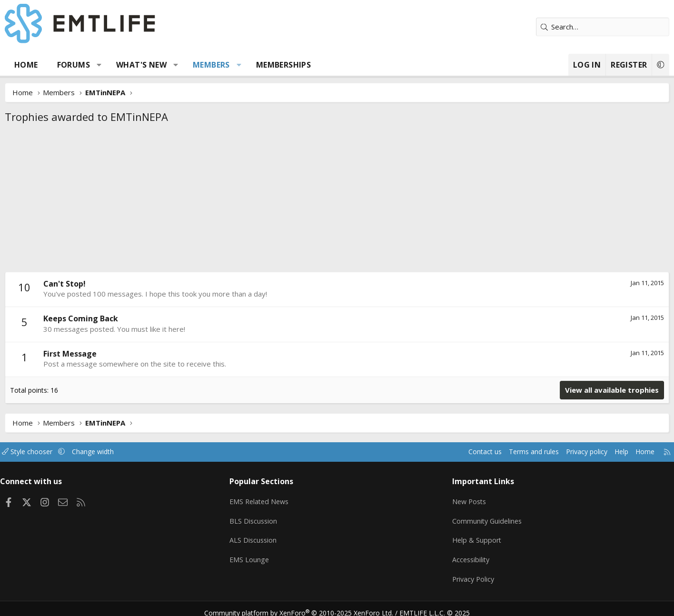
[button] (129, 65)
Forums (104, 65)
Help (581, 452)
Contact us (436, 452)
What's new (171, 65)
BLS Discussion (267, 517)
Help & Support (466, 536)
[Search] (573, 27)
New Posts (459, 499)
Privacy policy (544, 452)
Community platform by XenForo (305, 605)
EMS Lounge (263, 555)
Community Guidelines (476, 517)
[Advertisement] (337, 200)
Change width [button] (135, 452)
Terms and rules (488, 452)
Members (241, 65)
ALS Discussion (267, 536)
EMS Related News (274, 499)
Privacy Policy (463, 573)
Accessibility (460, 555)
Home (56, 65)
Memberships (313, 65)
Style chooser (67, 452)
